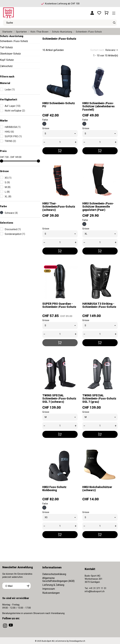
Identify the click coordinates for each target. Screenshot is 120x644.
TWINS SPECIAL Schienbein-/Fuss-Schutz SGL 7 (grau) (99, 398)
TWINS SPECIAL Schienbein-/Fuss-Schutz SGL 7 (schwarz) (59, 398)
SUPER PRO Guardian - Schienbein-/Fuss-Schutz (59, 305)
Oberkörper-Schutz (10, 54)
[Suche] (114, 23)
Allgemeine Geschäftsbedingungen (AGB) (58, 579)
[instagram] (5, 627)
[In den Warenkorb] (60, 150)
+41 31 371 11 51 (98, 588)
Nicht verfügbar (15, 111)
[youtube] (11, 627)
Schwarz (11, 213)
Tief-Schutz (6, 47)
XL (8, 197)
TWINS (10, 141)
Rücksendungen (51, 592)
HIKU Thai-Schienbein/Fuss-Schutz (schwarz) (59, 206)
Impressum (49, 588)
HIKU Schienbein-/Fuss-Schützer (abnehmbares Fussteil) (98, 106)
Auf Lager (12, 106)
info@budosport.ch (95, 591)
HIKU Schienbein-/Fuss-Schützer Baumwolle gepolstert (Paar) (98, 206)
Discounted (13, 229)
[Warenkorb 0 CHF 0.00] (107, 12)
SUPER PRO (13, 136)
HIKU (9, 132)
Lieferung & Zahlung (53, 584)
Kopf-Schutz (7, 60)
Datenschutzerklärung (54, 574)
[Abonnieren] (28, 585)
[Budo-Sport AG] (17, 12)
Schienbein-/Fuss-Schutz (14, 41)
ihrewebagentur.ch (77, 641)
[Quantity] (60, 142)
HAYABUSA (13, 127)
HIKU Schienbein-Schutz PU (59, 104)
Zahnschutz (6, 66)
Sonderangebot (15, 234)
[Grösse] (60, 133)
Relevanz (111, 50)
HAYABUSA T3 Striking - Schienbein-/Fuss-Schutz (99, 305)
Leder (10, 90)
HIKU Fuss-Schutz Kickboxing (54, 488)
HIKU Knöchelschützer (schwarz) (97, 488)
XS (8, 178)
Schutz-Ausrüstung (12, 36)
